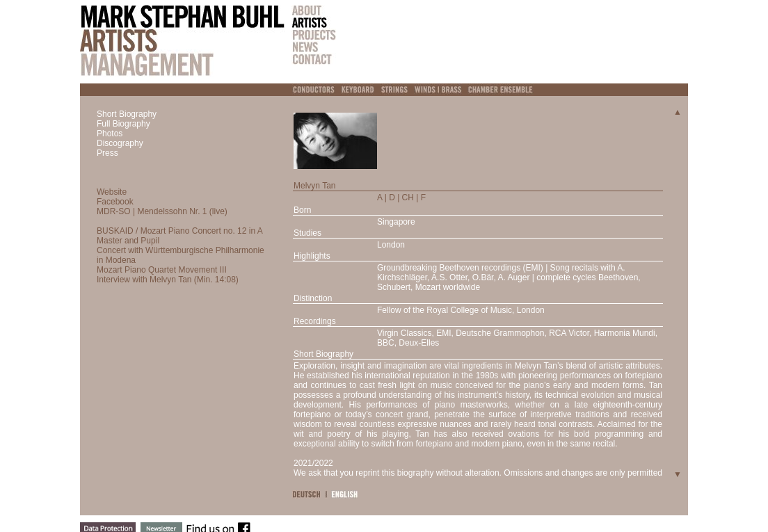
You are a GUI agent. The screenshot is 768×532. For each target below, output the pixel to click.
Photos (110, 134)
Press (107, 153)
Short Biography (127, 114)
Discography (120, 143)
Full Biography (123, 124)
